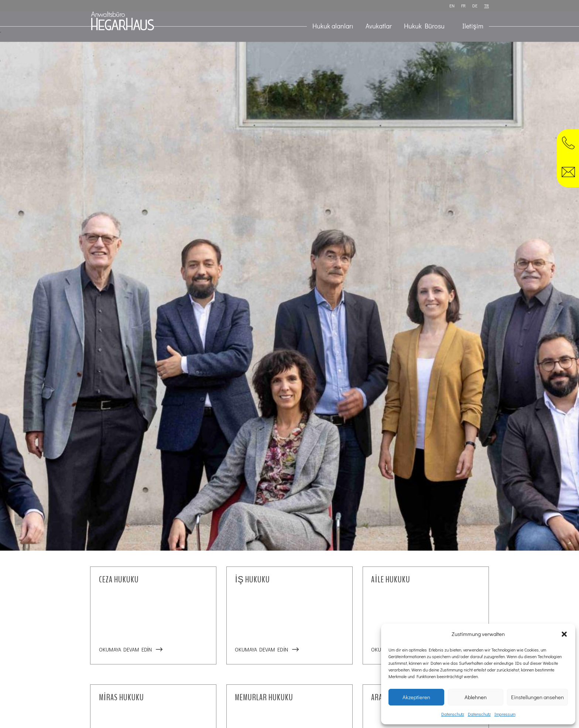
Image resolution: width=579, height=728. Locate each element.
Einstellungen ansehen (537, 697)
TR (487, 6)
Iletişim (473, 27)
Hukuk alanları (333, 27)
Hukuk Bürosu (424, 27)
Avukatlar (379, 27)
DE (475, 6)
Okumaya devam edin (126, 649)
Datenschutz (453, 714)
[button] (564, 634)
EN (452, 6)
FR (463, 6)
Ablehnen (476, 697)
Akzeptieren (416, 697)
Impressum (505, 714)
